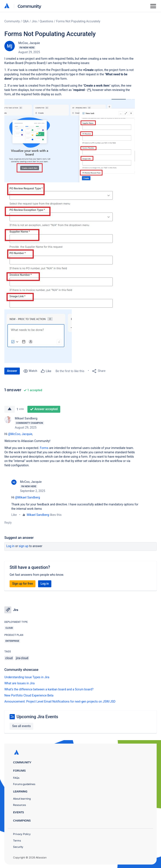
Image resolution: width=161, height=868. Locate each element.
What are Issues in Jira (19, 683)
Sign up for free (23, 584)
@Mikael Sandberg (28, 497)
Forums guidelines (24, 784)
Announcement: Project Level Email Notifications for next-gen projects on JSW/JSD (60, 701)
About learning (22, 799)
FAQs (16, 778)
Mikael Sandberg (26, 418)
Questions (46, 21)
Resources (19, 805)
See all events (21, 726)
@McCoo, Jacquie (20, 434)
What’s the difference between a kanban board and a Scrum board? (49, 689)
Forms (44, 448)
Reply (8, 523)
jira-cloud (22, 658)
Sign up (24, 546)
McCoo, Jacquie (29, 43)
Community (29, 6)
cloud (9, 658)
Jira (34, 21)
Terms (17, 841)
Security (18, 847)
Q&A (26, 21)
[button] (70, 141)
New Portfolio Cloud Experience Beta (29, 695)
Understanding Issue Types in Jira (27, 677)
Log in (10, 546)
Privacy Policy (22, 834)
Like (14, 515)
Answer (12, 371)
